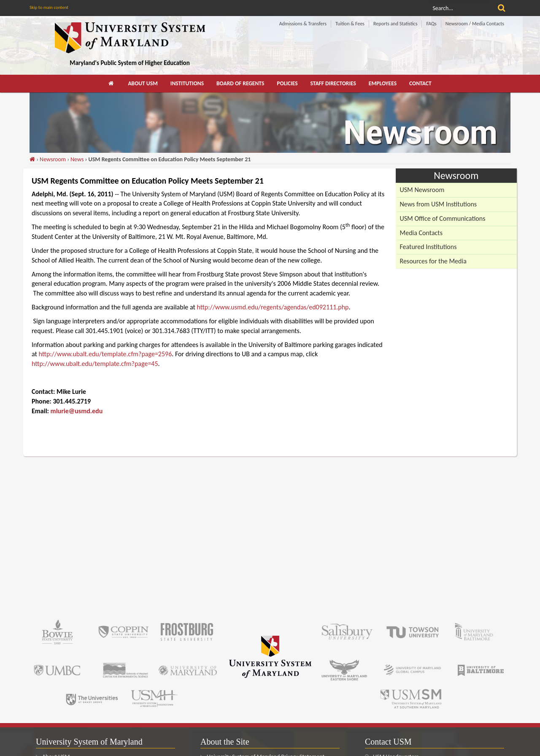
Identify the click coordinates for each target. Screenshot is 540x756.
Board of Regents (240, 83)
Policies (287, 83)
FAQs (431, 24)
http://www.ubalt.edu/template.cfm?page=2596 (105, 354)
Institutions (187, 83)
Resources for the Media (433, 261)
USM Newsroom (422, 190)
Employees (383, 83)
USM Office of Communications (443, 218)
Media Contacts (421, 233)
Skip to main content (49, 7)
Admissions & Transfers (303, 24)
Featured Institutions (428, 247)
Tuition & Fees (350, 24)
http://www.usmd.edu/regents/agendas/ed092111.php (273, 307)
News (77, 159)
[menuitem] (112, 84)
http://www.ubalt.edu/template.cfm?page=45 (95, 364)
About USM (143, 83)
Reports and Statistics (395, 24)
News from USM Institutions (439, 204)
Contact (420, 83)
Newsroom (53, 159)
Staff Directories (333, 83)
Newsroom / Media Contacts (475, 24)
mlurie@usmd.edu (77, 411)
